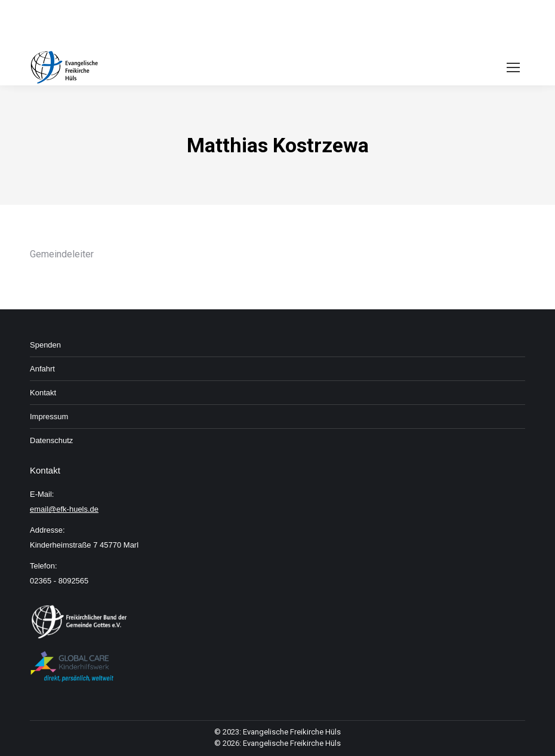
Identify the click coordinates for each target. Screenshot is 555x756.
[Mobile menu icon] (513, 67)
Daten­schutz (51, 440)
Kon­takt (43, 393)
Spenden (45, 345)
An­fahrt (42, 369)
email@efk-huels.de (64, 509)
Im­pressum (49, 417)
